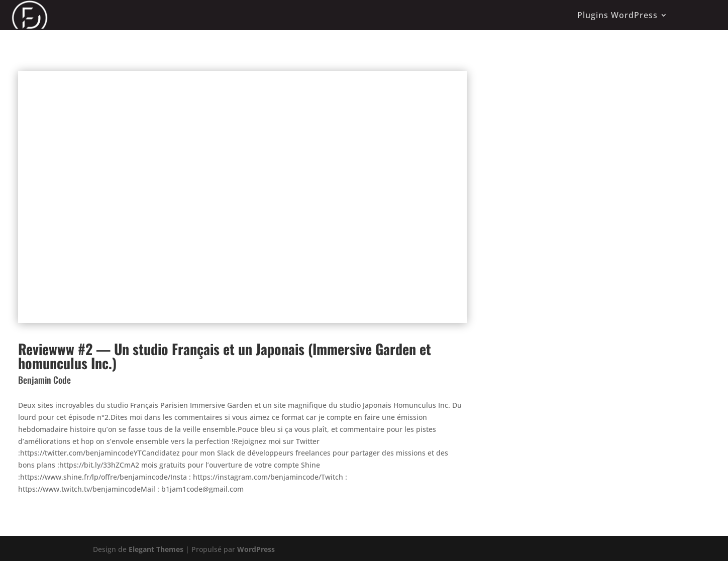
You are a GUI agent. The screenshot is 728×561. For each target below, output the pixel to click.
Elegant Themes (156, 549)
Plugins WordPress (617, 15)
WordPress (256, 549)
